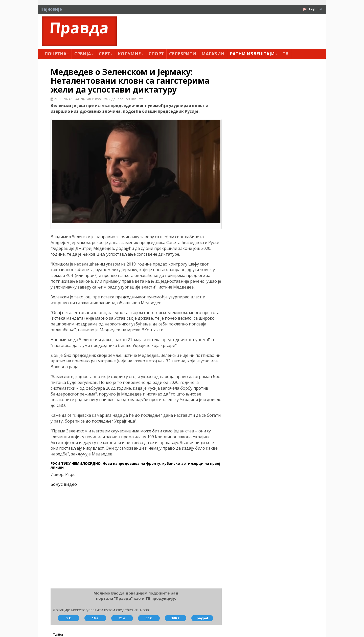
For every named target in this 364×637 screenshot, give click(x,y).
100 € (175, 618)
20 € (122, 618)
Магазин (213, 54)
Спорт (156, 54)
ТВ (286, 54)
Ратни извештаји (254, 54)
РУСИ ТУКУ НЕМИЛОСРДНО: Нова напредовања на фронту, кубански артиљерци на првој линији (135, 465)
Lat (320, 9)
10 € (95, 618)
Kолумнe (131, 54)
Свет (106, 54)
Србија (84, 54)
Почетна (57, 54)
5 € (69, 618)
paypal (202, 618)
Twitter (58, 634)
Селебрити (183, 54)
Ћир (312, 9)
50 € (149, 618)
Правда (79, 28)
